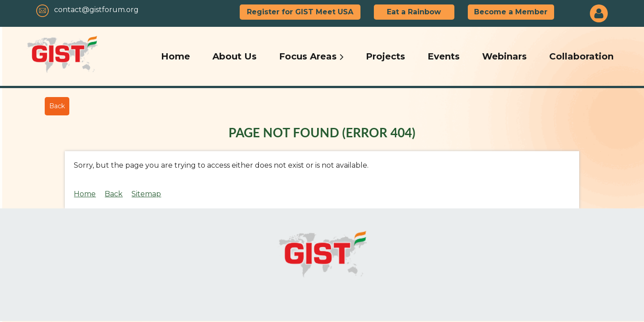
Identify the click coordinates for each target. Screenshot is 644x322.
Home (85, 194)
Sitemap (146, 194)
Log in (599, 13)
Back (57, 106)
